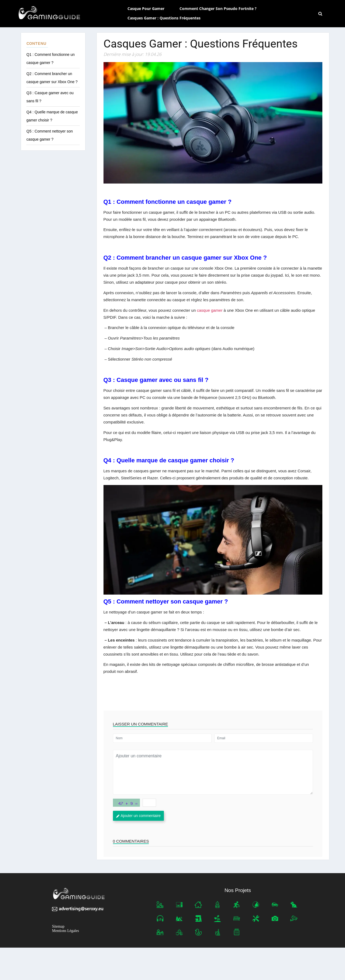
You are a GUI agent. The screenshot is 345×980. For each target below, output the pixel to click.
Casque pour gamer (146, 9)
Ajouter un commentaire (139, 816)
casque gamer (210, 310)
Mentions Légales (65, 931)
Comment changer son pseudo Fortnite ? (218, 9)
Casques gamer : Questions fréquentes (165, 18)
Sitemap (58, 926)
